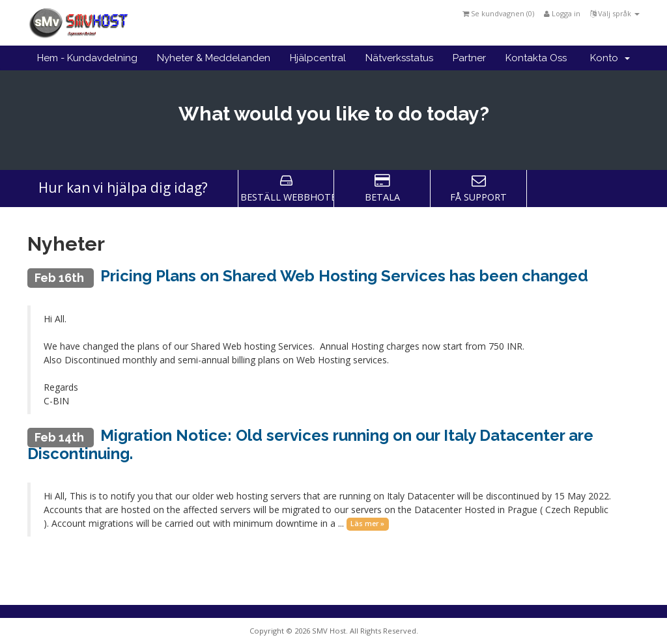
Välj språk (615, 13)
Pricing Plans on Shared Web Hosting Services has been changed (344, 276)
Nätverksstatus (399, 58)
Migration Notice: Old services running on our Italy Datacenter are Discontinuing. (310, 444)
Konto (610, 58)
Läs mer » (367, 524)
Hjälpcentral (318, 58)
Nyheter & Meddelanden (214, 58)
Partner (469, 58)
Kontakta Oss (536, 58)
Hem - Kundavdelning (87, 58)
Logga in (562, 13)
